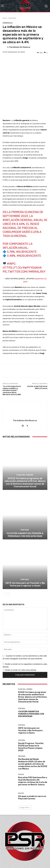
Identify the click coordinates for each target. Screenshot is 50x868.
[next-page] (9, 570)
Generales (12, 18)
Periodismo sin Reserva (20, 47)
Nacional (22, 732)
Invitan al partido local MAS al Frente (37, 363)
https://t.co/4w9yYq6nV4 (22, 244)
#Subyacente (26, 228)
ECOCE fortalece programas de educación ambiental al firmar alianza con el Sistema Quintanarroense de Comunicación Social (25, 458)
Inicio (5, 18)
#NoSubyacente (29, 232)
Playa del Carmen (25, 451)
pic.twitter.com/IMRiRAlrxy (24, 248)
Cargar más (25, 783)
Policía (21, 750)
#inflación (11, 196)
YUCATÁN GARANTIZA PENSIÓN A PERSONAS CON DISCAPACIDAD (25, 511)
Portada (25, 506)
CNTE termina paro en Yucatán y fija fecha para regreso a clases (25, 560)
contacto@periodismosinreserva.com (25, 855)
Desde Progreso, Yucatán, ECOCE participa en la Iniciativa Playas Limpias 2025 (31, 723)
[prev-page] (4, 570)
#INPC (11, 240)
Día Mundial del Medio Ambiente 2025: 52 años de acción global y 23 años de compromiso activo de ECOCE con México (33, 740)
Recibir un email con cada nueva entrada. (21, 646)
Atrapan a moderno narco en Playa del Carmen (32, 773)
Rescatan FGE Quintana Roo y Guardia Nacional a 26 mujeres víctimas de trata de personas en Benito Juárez (33, 757)
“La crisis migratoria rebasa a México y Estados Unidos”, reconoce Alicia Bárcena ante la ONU (12, 366)
